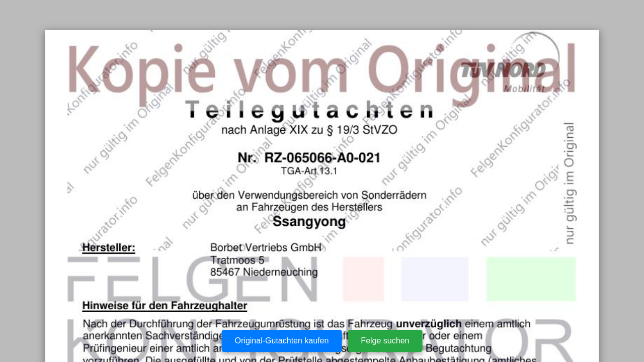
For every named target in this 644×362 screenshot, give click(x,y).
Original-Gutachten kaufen (282, 341)
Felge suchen (385, 341)
